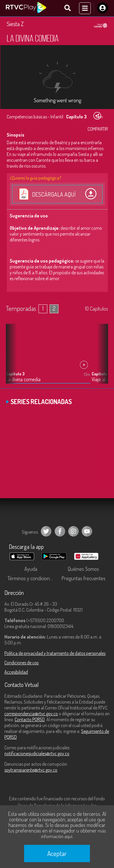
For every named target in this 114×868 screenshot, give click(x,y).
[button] (101, 358)
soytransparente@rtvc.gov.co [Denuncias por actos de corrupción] (31, 770)
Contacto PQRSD (30, 719)
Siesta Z (15, 24)
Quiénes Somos (83, 569)
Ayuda (31, 569)
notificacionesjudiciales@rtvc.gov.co (37, 753)
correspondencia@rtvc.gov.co (31, 714)
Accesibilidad (16, 672)
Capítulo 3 (15, 374)
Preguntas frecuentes (83, 578)
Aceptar (57, 853)
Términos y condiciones (31, 578)
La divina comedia (23, 379)
